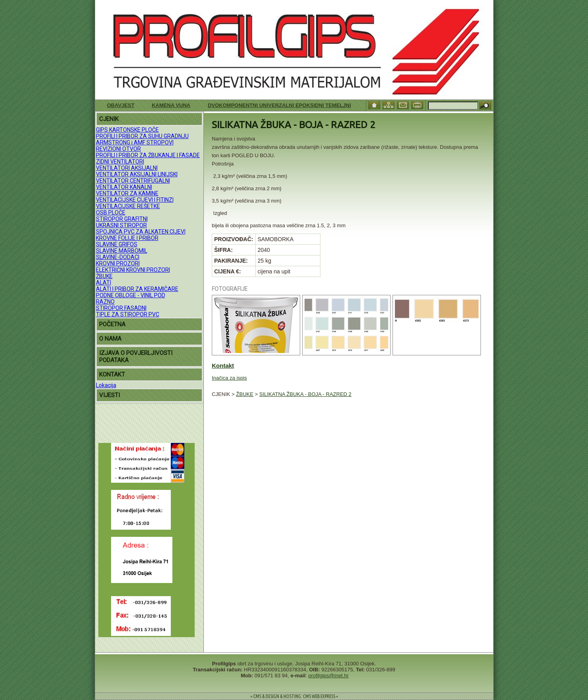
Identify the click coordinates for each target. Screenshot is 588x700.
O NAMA (110, 339)
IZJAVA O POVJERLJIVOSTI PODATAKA (136, 357)
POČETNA (112, 324)
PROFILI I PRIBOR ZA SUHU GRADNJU (142, 136)
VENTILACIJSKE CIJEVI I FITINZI (135, 200)
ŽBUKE (104, 276)
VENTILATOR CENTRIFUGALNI (133, 181)
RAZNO (105, 302)
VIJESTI (109, 395)
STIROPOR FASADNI (121, 308)
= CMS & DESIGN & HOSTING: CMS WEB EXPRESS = (294, 696)
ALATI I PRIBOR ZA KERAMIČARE (137, 289)
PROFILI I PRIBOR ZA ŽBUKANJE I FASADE (148, 155)
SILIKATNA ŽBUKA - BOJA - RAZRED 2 (305, 394)
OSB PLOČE (111, 213)
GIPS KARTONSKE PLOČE (127, 130)
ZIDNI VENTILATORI (120, 162)
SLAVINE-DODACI (118, 257)
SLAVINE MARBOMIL (122, 251)
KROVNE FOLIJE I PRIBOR (127, 238)
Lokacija (106, 385)
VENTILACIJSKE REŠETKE (128, 206)
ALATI (104, 283)
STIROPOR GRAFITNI (122, 219)
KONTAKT (112, 374)
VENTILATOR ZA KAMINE (127, 193)
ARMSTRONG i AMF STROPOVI (135, 142)
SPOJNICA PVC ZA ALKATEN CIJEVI (141, 232)
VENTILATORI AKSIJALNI (127, 168)
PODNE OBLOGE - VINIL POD (131, 295)
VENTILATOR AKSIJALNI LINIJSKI (137, 174)
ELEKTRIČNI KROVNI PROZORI (133, 270)
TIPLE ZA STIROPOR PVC (128, 314)
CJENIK (109, 119)
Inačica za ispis (229, 378)
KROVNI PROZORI (118, 263)
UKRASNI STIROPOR (121, 225)
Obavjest (121, 105)
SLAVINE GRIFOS (117, 244)
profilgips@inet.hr (329, 676)
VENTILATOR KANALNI (124, 187)
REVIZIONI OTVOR (118, 149)
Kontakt (223, 366)
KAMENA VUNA (171, 105)
